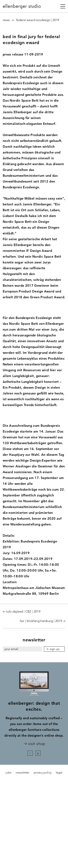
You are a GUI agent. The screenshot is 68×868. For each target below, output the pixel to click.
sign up (55, 649)
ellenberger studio (22, 7)
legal (59, 772)
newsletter (23, 772)
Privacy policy (43, 772)
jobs (9, 772)
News (6, 20)
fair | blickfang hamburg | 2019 (41, 621)
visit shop (37, 744)
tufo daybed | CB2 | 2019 (23, 611)
